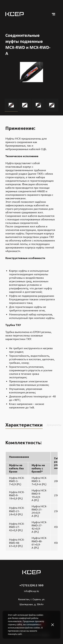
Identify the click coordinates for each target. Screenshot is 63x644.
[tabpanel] (32, 80)
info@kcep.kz (32, 591)
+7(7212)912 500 (32, 586)
